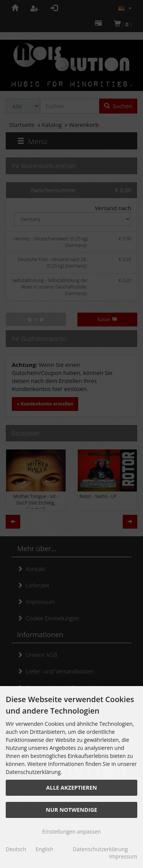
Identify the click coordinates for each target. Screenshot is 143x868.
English (45, 849)
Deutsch (16, 849)
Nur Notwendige (71, 810)
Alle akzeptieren (71, 788)
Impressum (123, 856)
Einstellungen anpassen (72, 831)
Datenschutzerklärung (100, 849)
